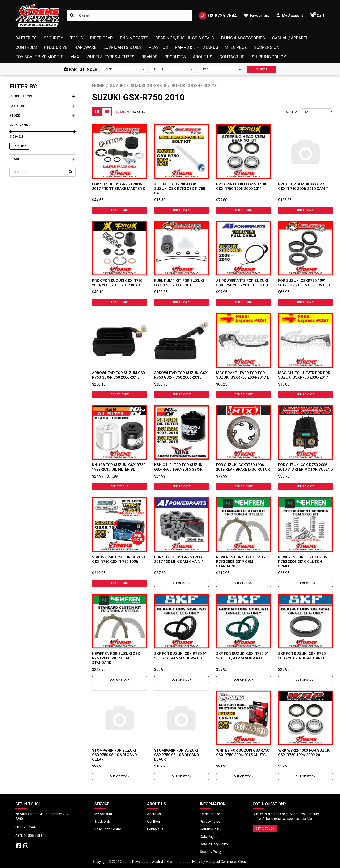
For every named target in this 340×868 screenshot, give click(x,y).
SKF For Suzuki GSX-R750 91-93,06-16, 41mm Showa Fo (181, 656)
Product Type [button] (42, 96)
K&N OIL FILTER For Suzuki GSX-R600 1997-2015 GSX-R (179, 467)
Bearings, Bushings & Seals (185, 38)
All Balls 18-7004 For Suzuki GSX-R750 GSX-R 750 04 (180, 189)
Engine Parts (134, 38)
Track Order (103, 822)
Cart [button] (317, 15)
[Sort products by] (317, 112)
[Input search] (129, 16)
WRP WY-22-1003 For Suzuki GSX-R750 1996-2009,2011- (304, 753)
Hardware (85, 47)
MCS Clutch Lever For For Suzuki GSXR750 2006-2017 (304, 375)
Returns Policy (211, 829)
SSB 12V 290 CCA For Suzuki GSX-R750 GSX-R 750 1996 (119, 559)
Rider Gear (102, 38)
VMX (75, 57)
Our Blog (153, 822)
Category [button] (42, 106)
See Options (119, 486)
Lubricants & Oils (123, 47)
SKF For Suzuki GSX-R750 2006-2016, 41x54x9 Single (303, 656)
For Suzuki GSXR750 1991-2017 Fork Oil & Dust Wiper (304, 283)
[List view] (107, 112)
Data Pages (209, 837)
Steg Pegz (236, 47)
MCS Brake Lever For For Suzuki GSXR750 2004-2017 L (242, 375)
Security (53, 38)
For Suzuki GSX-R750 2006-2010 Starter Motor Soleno (306, 467)
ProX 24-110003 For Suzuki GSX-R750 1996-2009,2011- (242, 186)
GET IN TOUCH (265, 829)
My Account (103, 814)
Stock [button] (42, 116)
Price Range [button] (20, 125)
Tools (77, 38)
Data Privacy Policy (214, 844)
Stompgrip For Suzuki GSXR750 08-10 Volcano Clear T (115, 755)
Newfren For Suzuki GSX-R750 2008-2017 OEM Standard (241, 562)
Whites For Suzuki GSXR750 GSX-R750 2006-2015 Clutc (243, 753)
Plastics (158, 47)
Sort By (292, 112)
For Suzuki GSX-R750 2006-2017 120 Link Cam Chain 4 (179, 559)
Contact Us (232, 57)
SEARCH (261, 69)
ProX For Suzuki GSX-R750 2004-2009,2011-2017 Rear (117, 283)
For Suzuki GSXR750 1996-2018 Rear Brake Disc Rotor (243, 467)
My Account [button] (290, 15)
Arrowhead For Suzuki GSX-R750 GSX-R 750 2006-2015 (119, 375)
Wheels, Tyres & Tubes (110, 57)
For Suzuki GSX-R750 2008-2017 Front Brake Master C (119, 186)
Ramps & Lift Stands (197, 47)
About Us (203, 57)
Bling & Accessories (243, 38)
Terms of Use (210, 814)
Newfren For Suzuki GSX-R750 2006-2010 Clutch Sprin (303, 562)
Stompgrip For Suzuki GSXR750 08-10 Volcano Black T (177, 755)
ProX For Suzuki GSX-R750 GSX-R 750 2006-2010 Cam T (303, 186)
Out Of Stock (181, 583)
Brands (149, 57)
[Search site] (72, 16)
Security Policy (211, 852)
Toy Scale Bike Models (39, 57)
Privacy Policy (210, 822)
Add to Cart (120, 210)
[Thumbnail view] (97, 112)
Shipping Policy (269, 57)
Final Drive (56, 47)
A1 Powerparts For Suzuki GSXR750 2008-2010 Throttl (243, 283)
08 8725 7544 (218, 16)
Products (175, 57)
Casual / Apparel (290, 38)
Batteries (26, 38)
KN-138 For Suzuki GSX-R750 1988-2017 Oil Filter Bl (119, 467)
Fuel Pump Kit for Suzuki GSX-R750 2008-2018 (179, 283)
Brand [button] (42, 159)
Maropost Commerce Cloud (226, 862)
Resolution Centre (108, 829)
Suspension (267, 47)
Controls (26, 47)
